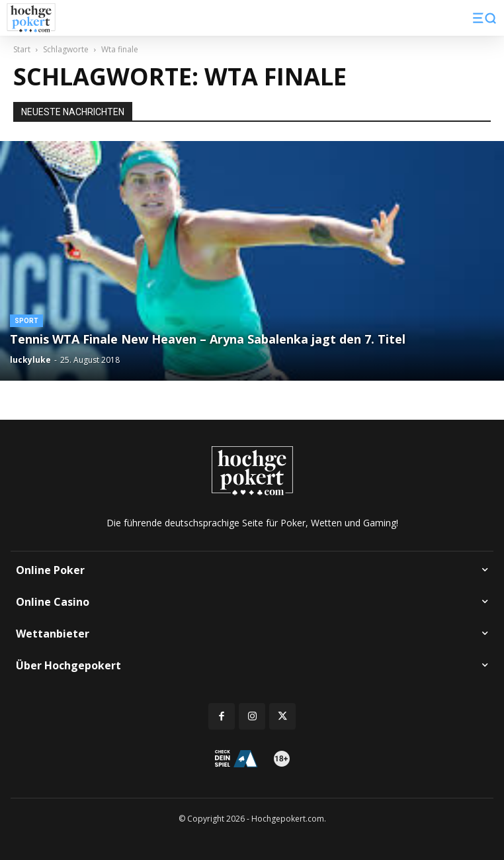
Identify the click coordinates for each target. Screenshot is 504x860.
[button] (484, 18)
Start (22, 49)
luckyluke (30, 360)
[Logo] (31, 18)
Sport (26, 321)
